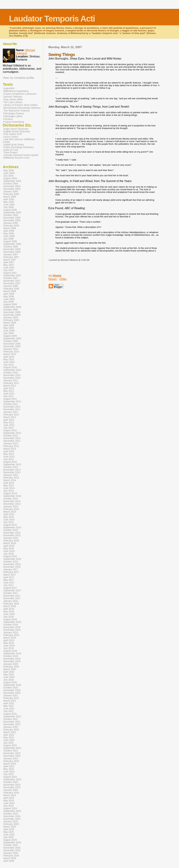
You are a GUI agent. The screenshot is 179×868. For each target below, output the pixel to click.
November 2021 (12, 722)
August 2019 (10, 651)
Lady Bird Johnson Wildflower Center (19, 141)
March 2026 (10, 858)
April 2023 (9, 766)
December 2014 (12, 504)
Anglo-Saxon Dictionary (16, 129)
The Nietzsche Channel (16, 111)
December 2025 (12, 850)
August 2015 (10, 525)
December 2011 (12, 409)
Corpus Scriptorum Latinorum (20, 94)
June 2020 (9, 677)
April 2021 (9, 703)
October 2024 (11, 814)
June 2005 (9, 205)
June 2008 (9, 299)
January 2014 (11, 475)
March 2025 (10, 827)
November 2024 (12, 816)
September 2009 (12, 339)
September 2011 (12, 402)
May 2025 (9, 832)
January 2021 (11, 696)
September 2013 (12, 465)
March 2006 (10, 228)
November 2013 (12, 470)
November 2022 (12, 753)
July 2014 (9, 491)
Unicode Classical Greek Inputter (21, 155)
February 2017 (11, 572)
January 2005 (11, 192)
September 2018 (12, 622)
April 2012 (9, 420)
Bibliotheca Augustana (16, 91)
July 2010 (9, 365)
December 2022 (12, 756)
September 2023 (12, 780)
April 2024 (9, 798)
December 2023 (12, 787)
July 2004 (9, 176)
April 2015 (9, 514)
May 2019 (9, 643)
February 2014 (11, 478)
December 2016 (12, 567)
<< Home (55, 276)
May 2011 (9, 391)
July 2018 (9, 617)
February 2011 (11, 383)
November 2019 (12, 659)
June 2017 (9, 583)
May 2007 (9, 265)
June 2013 (9, 457)
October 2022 (11, 751)
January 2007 (11, 255)
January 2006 (11, 223)
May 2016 (9, 549)
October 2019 (11, 656)
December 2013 (12, 472)
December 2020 (12, 693)
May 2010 (9, 360)
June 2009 (9, 331)
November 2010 (12, 375)
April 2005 (9, 199)
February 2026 (11, 856)
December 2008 (12, 315)
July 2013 (9, 459)
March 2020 (10, 669)
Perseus (8, 119)
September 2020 (12, 685)
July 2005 (9, 207)
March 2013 (10, 449)
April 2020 (9, 672)
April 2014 (9, 483)
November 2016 (12, 564)
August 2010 (10, 367)
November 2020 (12, 690)
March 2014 (10, 480)
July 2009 (9, 333)
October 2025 (11, 845)
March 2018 (10, 606)
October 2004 (11, 184)
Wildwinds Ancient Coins (16, 158)
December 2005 (12, 220)
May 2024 (9, 801)
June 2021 (9, 709)
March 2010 (10, 354)
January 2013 (11, 444)
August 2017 (10, 588)
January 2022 (11, 727)
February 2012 (11, 415)
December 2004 (12, 189)
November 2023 (12, 785)
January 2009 (11, 318)
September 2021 (12, 717)
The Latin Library (13, 102)
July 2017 (9, 585)
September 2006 (12, 244)
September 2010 (12, 370)
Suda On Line (11, 150)
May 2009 (9, 328)
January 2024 (11, 790)
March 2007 (10, 260)
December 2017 (12, 598)
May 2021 (9, 706)
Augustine (9, 88)
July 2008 (9, 302)
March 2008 (10, 291)
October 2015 (11, 530)
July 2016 (9, 554)
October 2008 (11, 310)
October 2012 (11, 436)
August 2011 (10, 399)
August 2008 (10, 304)
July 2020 (9, 680)
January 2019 (11, 633)
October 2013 (11, 467)
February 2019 (11, 635)
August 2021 (10, 714)
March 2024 (10, 795)
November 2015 (12, 533)
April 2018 (9, 609)
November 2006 (12, 249)
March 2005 (10, 197)
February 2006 (11, 226)
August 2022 (10, 745)
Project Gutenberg (14, 122)
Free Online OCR (13, 134)
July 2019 (9, 648)
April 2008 (9, 294)
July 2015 (9, 522)
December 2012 (12, 441)
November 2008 (12, 312)
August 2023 (10, 777)
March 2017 (10, 575)
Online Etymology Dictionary (18, 147)
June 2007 (9, 268)
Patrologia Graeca (14, 113)
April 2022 (9, 735)
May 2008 (9, 297)
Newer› (53, 279)
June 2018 (9, 614)
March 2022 (10, 732)
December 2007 (12, 283)
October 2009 (11, 341)
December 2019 (12, 661)
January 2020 (11, 664)
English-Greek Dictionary (17, 132)
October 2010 (11, 373)
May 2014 (9, 486)
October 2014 (11, 499)
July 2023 (9, 774)
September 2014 (12, 496)
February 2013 (11, 446)
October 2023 (11, 782)
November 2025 (12, 848)
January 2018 (11, 601)
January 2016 (11, 538)
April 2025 (9, 829)
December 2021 (12, 724)
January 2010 (11, 349)
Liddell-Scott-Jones (14, 145)
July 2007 (9, 270)
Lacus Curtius (11, 137)
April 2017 (9, 577)
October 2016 (11, 562)
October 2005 (11, 215)
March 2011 (10, 386)
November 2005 (12, 218)
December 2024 (12, 819)
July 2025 (9, 837)
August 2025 (10, 840)
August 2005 (10, 210)
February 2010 (11, 352)
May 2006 (9, 234)
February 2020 (11, 667)
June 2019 (9, 646)
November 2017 (12, 596)
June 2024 (9, 803)
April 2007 (9, 262)
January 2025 (11, 822)
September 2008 (12, 307)
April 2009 (9, 325)
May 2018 (9, 612)
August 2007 (10, 273)
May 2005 (9, 202)
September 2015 (12, 528)
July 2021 (9, 711)
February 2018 (11, 604)
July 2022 (9, 743)
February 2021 (11, 698)
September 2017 (12, 591)
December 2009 (12, 346)
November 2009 (12, 344)
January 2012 (11, 412)
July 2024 (9, 806)
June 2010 (9, 362)
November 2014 (12, 501)
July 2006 (9, 239)
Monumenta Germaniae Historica (22, 108)
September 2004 (12, 181)
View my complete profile (18, 78)
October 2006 (11, 247)
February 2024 (11, 793)
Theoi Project (10, 153)
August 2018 (10, 619)
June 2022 (9, 740)
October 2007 (11, 278)
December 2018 (12, 630)
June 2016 (9, 551)
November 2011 (12, 407)
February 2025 (11, 824)
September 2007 (12, 276)
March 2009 (10, 323)
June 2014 (9, 488)
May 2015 (9, 517)
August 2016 (10, 556)
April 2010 (9, 357)
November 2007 (12, 281)
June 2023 (9, 772)
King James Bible (13, 99)
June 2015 (9, 520)
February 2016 (11, 541)
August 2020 (10, 682)
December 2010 (12, 378)
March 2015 (10, 512)
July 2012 (9, 428)
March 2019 (10, 638)
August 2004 (10, 178)
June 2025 (9, 835)
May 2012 (9, 423)
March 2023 (10, 764)
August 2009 (10, 336)
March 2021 (10, 701)
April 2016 (9, 546)
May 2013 (9, 454)
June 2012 (9, 425)
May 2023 (9, 769)
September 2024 (12, 811)
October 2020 (11, 688)
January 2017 (11, 570)
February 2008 (11, 289)
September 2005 (12, 213)
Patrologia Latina (13, 116)
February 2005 (11, 194)
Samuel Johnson (13, 97)
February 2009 (11, 320)
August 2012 (10, 430)
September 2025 (12, 843)
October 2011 (11, 404)
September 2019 (12, 654)
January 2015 (11, 507)
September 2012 (12, 433)
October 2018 (11, 625)
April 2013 (9, 451)
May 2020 (9, 675)
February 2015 (11, 509)
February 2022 (11, 730)
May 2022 (9, 738)
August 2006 (10, 241)
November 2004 (12, 186)
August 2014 (10, 493)
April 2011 (9, 388)
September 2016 (12, 559)
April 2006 (9, 231)
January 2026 (11, 853)
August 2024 (10, 808)
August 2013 (10, 462)
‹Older (63, 279)
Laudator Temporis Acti (52, 19)
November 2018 (12, 627)
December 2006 (12, 252)
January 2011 (11, 381)
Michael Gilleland (26, 52)
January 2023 (11, 759)
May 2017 (9, 580)
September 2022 (12, 748)
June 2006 (9, 236)
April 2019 (9, 640)
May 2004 (9, 171)
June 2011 (9, 394)
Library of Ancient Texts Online (20, 105)
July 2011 (9, 396)
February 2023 (11, 761)
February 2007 (11, 257)
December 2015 (12, 535)
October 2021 (11, 719)
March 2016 (10, 543)
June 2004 (9, 173)
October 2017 (11, 593)
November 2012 (12, 438)
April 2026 (9, 861)
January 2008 (11, 286)
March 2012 (10, 417)
